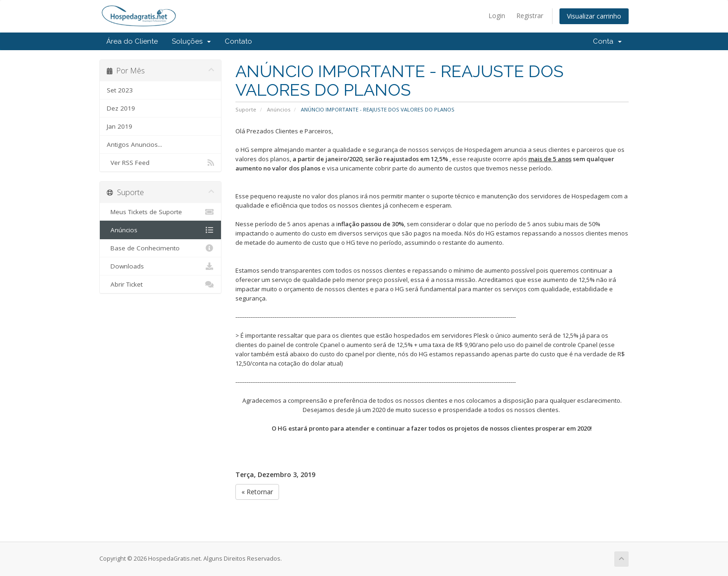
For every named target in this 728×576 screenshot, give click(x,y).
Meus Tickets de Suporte (160, 212)
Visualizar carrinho (594, 16)
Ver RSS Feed (160, 163)
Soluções (191, 41)
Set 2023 (120, 90)
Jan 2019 (120, 126)
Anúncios (279, 109)
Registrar (530, 16)
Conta (607, 41)
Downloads (160, 266)
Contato (238, 41)
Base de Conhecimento (160, 248)
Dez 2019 (121, 108)
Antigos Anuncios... (134, 144)
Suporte (246, 109)
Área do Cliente (132, 41)
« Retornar (257, 492)
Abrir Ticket (160, 284)
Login (497, 16)
